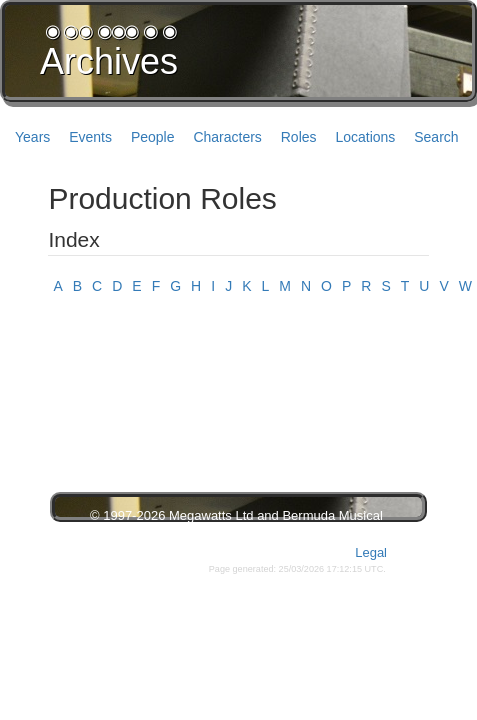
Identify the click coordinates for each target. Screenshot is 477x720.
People (153, 137)
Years (32, 137)
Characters (227, 137)
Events (90, 137)
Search (436, 137)
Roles (299, 137)
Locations (365, 137)
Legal (371, 552)
